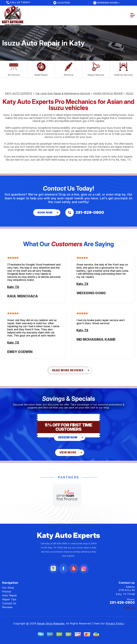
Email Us (129, 608)
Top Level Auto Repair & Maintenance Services (63, 93)
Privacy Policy (115, 623)
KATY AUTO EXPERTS (19, 93)
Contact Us (9, 603)
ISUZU (130, 93)
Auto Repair (10, 595)
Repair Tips (9, 599)
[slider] (13, 258)
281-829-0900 (49, 160)
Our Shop (8, 588)
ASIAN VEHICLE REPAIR (108, 93)
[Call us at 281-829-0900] (85, 213)
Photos (7, 592)
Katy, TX (13, 287)
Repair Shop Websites (51, 623)
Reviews (7, 607)
